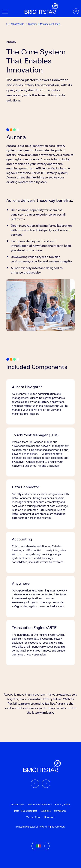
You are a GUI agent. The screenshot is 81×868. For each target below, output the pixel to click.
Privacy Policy (62, 804)
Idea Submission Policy (40, 804)
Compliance (60, 811)
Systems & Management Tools (44, 24)
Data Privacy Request (26, 811)
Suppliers (46, 811)
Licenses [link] (49, 817)
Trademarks (18, 804)
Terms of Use (33, 817)
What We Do (18, 24)
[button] (40, 846)
